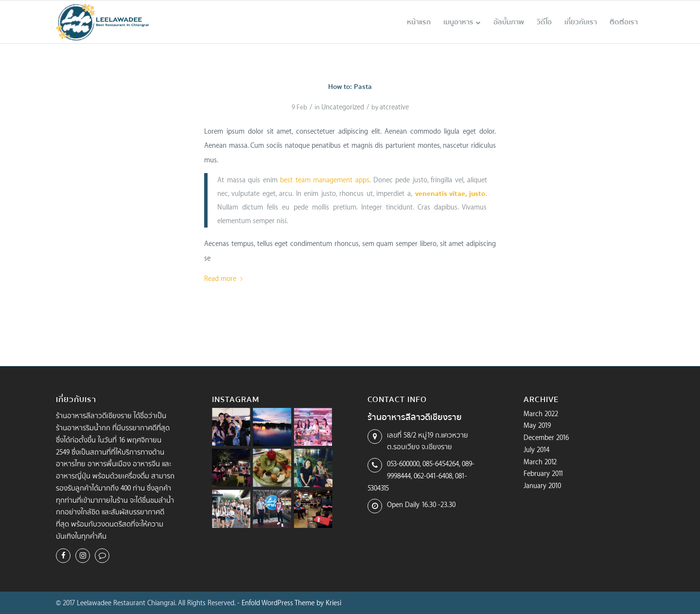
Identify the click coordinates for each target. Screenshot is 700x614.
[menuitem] (419, 22)
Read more (225, 278)
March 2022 (541, 413)
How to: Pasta (350, 87)
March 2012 (540, 462)
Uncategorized (343, 107)
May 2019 (537, 425)
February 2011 (543, 473)
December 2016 (546, 437)
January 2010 (542, 485)
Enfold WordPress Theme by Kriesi (291, 603)
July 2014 (536, 449)
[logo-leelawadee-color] (103, 22)
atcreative (394, 107)
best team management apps (325, 180)
